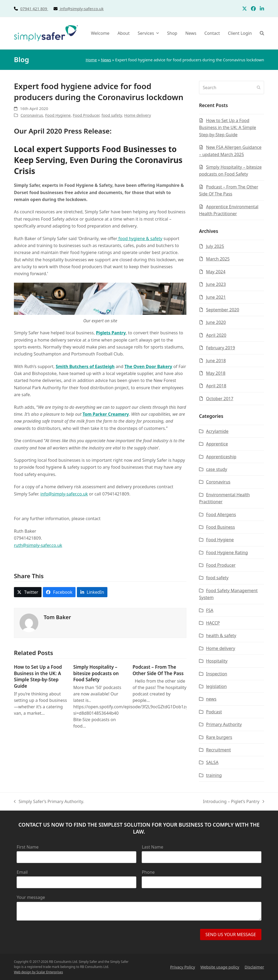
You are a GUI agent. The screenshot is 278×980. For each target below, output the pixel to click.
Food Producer (86, 115)
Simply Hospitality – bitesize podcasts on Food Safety (96, 673)
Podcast (214, 712)
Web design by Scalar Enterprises (38, 972)
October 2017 (220, 399)
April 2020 (216, 335)
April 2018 (216, 386)
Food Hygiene (58, 115)
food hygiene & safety (140, 239)
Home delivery (138, 115)
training (214, 775)
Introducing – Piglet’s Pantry (234, 802)
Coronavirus (32, 115)
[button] (262, 33)
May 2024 (216, 272)
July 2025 (215, 246)
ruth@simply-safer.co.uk (38, 545)
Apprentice (217, 444)
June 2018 (216, 361)
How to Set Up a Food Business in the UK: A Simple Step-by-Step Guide (38, 676)
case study (217, 469)
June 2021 (216, 297)
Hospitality (217, 661)
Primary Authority (224, 724)
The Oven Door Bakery (148, 366)
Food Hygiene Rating (227, 553)
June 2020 (216, 322)
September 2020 (223, 310)
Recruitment (218, 750)
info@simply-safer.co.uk (82, 9)
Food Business (220, 527)
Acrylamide (217, 431)
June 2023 (216, 284)
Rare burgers (219, 737)
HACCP (213, 623)
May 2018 (216, 373)
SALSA (212, 762)
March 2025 (218, 259)
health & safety (221, 635)
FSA (210, 610)
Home (91, 60)
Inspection (217, 674)
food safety (112, 115)
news (211, 699)
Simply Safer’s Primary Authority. (49, 802)
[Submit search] (259, 88)
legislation (216, 686)
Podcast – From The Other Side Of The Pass (158, 670)
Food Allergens (221, 514)
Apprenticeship (221, 457)
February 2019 (220, 348)
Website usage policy (220, 967)
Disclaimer (254, 967)
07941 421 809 (40, 9)
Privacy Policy (183, 967)
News (106, 60)
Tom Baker (57, 617)
